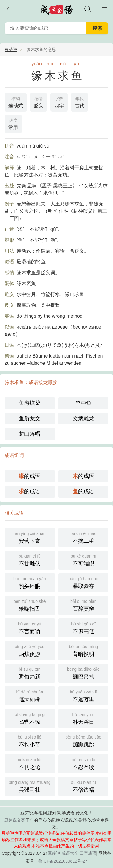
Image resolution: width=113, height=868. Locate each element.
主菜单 (105, 9)
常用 (13, 123)
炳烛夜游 (30, 650)
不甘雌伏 (30, 560)
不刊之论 (30, 763)
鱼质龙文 (30, 418)
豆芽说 (11, 49)
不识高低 (84, 627)
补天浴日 (84, 718)
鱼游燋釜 (30, 403)
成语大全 (70, 853)
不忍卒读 (84, 763)
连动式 (16, 102)
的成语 (30, 476)
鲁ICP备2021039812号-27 (63, 861)
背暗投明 (84, 650)
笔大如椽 (30, 695)
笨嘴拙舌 (30, 605)
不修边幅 (84, 786)
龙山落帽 (30, 434)
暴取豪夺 (84, 582)
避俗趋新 (30, 673)
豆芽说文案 (15, 820)
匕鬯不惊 (30, 718)
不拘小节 (30, 741)
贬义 (39, 102)
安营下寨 (30, 537)
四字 (59, 102)
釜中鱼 (83, 403)
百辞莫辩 (84, 605)
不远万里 (84, 695)
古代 (80, 102)
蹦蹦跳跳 (84, 741)
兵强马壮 (30, 786)
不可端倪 (84, 560)
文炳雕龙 (83, 418)
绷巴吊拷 (84, 673)
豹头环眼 (30, 582)
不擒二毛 (84, 537)
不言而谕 (30, 627)
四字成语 (88, 853)
